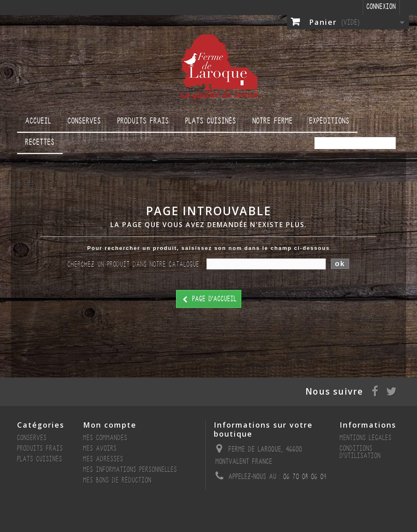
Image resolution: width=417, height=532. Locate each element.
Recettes (40, 142)
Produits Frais (143, 121)
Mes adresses (103, 459)
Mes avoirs (100, 449)
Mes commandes (105, 438)
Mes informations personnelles (130, 470)
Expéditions (329, 121)
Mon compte (110, 425)
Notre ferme (273, 121)
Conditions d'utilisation (360, 452)
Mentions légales (366, 438)
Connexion (381, 7)
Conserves (84, 121)
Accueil (38, 121)
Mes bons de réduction (117, 480)
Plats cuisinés (211, 121)
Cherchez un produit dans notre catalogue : (136, 265)
